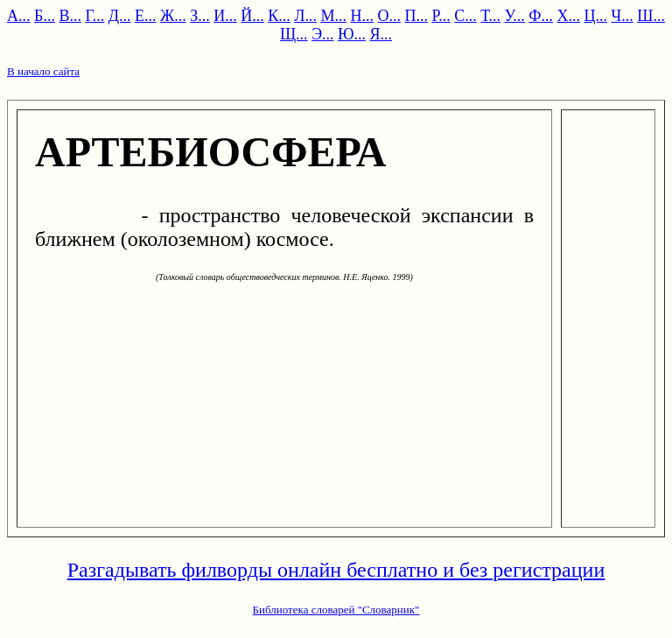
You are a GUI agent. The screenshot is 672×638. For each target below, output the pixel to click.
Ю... (352, 34)
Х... (569, 16)
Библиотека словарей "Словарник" (336, 610)
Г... (94, 16)
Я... (381, 34)
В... (70, 16)
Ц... (596, 16)
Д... (120, 16)
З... (200, 16)
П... (417, 16)
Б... (45, 16)
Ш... (651, 16)
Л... (305, 16)
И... (225, 16)
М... (334, 16)
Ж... (173, 16)
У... (515, 16)
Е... (146, 16)
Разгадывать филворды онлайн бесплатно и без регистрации (336, 570)
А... (19, 16)
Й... (252, 16)
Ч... (623, 16)
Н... (363, 16)
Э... (322, 34)
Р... (441, 16)
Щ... (294, 34)
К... (279, 16)
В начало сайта (43, 71)
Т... (490, 16)
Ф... (541, 16)
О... (390, 16)
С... (465, 16)
